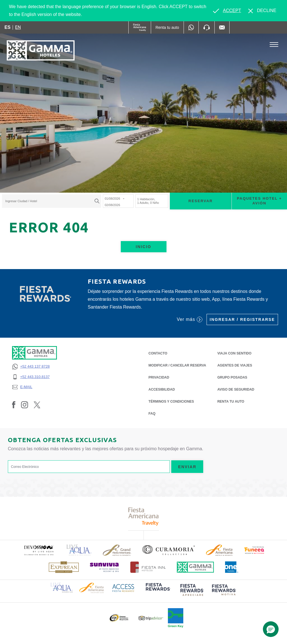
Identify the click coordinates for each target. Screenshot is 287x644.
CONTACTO (158, 353)
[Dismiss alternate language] (262, 11)
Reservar (201, 201)
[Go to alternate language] (227, 11)
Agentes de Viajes (235, 365)
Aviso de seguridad (236, 389)
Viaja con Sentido (234, 353)
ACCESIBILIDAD (162, 389)
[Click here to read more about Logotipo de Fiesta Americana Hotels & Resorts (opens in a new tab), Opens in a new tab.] (220, 550)
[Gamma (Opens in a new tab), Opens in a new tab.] (140, 27)
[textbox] (50, 201)
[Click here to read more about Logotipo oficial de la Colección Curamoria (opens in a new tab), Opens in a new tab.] (169, 550)
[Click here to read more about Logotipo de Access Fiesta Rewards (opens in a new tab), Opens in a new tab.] (123, 588)
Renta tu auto (231, 401)
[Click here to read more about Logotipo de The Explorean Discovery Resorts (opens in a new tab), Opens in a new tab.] (64, 567)
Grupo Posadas (232, 377)
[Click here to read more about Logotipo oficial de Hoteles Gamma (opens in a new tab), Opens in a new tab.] (195, 567)
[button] (271, 629)
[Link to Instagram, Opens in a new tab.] (25, 405)
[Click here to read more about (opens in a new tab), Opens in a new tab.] (39, 550)
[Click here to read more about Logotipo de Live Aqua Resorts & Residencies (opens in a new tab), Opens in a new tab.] (79, 550)
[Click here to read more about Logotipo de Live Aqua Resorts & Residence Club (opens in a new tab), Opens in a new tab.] (62, 587)
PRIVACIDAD (159, 377)
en (18, 27)
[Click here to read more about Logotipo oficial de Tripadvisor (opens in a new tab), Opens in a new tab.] (151, 618)
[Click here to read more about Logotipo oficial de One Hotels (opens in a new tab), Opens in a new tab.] (232, 567)
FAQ (152, 414)
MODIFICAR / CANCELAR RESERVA (177, 365)
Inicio (143, 247)
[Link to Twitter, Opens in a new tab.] (37, 405)
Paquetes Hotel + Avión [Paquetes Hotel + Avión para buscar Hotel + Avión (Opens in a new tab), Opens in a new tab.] (259, 201)
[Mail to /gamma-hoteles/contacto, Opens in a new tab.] (222, 27)
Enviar (187, 467)
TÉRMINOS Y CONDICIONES (171, 402)
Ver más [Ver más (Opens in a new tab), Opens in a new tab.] (190, 319)
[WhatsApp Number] (191, 27)
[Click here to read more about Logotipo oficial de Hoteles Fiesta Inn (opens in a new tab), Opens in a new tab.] (148, 567)
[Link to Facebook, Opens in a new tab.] (14, 405)
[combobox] (52, 201)
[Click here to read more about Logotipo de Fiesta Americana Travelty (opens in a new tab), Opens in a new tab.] (144, 516)
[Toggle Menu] (274, 45)
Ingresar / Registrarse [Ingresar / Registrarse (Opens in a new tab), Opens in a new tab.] (242, 319)
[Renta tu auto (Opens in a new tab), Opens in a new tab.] (167, 27)
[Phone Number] (207, 27)
